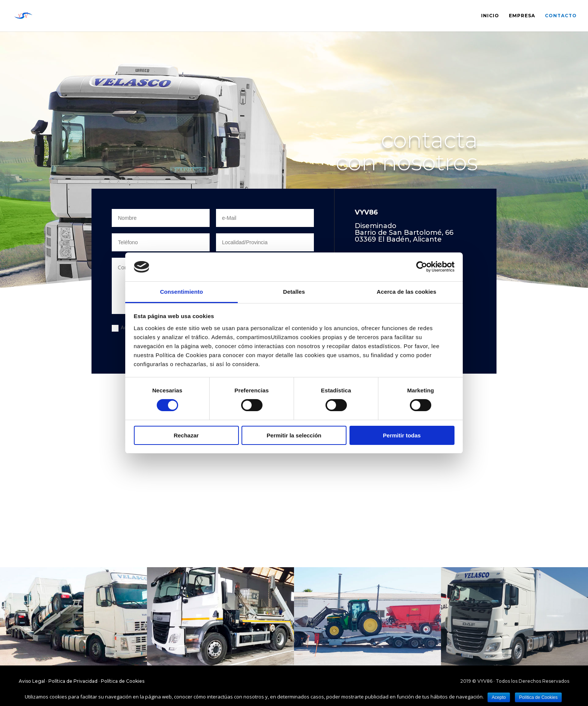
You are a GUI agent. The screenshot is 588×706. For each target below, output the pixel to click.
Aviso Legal (32, 681)
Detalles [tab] (294, 292)
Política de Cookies (123, 681)
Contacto (561, 16)
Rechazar (186, 435)
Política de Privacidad (73, 681)
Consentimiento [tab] (182, 292)
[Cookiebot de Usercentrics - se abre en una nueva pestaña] (422, 267)
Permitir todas (402, 435)
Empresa (522, 16)
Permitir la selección (294, 435)
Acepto (499, 697)
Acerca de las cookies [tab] (407, 292)
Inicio (490, 16)
